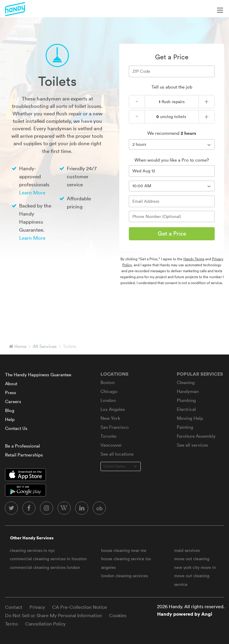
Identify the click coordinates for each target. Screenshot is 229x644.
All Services (45, 346)
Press (11, 393)
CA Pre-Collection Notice (80, 607)
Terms (11, 624)
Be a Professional (23, 446)
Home (20, 346)
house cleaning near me (124, 550)
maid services (187, 550)
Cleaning (186, 382)
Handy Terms (194, 259)
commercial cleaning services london (45, 567)
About (11, 384)
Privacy (37, 607)
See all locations (117, 454)
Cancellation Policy (45, 624)
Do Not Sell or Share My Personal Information (54, 615)
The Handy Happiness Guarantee (38, 375)
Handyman (188, 391)
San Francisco (115, 427)
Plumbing (186, 400)
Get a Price (172, 233)
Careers (13, 401)
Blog (10, 410)
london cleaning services (124, 576)
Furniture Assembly (196, 436)
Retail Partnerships (24, 455)
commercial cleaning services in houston (48, 559)
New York (110, 418)
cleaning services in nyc (32, 550)
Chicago (109, 391)
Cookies (118, 615)
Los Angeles (113, 409)
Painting (185, 427)
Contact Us (16, 428)
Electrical (186, 409)
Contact (14, 607)
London (108, 400)
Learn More (32, 192)
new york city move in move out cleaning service (195, 576)
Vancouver (111, 445)
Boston (107, 382)
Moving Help (190, 418)
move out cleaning (192, 559)
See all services (192, 445)
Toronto (109, 436)
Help (10, 419)
